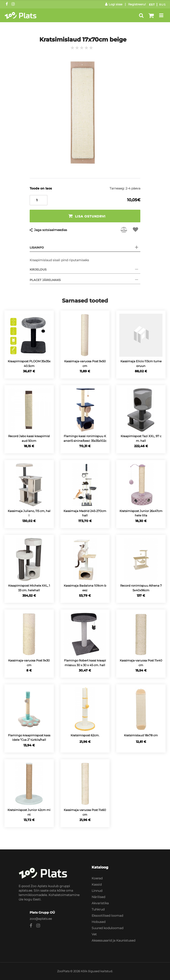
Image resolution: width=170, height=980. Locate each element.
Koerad (97, 878)
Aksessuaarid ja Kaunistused (113, 940)
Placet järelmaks (45, 280)
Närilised (98, 897)
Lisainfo (37, 247)
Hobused (99, 922)
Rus (162, 5)
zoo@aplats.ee (41, 919)
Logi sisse (114, 4)
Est (152, 5)
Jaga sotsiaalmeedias (51, 230)
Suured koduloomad (107, 928)
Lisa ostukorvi (87, 216)
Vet (94, 934)
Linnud (97, 891)
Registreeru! (137, 4)
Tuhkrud (98, 909)
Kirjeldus (38, 269)
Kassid (97, 884)
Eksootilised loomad (107, 916)
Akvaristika (100, 903)
